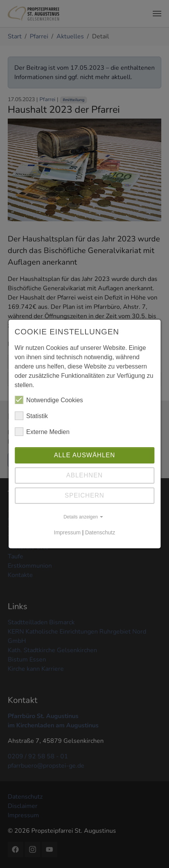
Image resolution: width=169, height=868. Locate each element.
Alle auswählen (84, 455)
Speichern (84, 495)
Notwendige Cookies (49, 400)
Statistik (31, 416)
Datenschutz (100, 532)
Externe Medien (42, 432)
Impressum (67, 532)
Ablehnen (84, 475)
